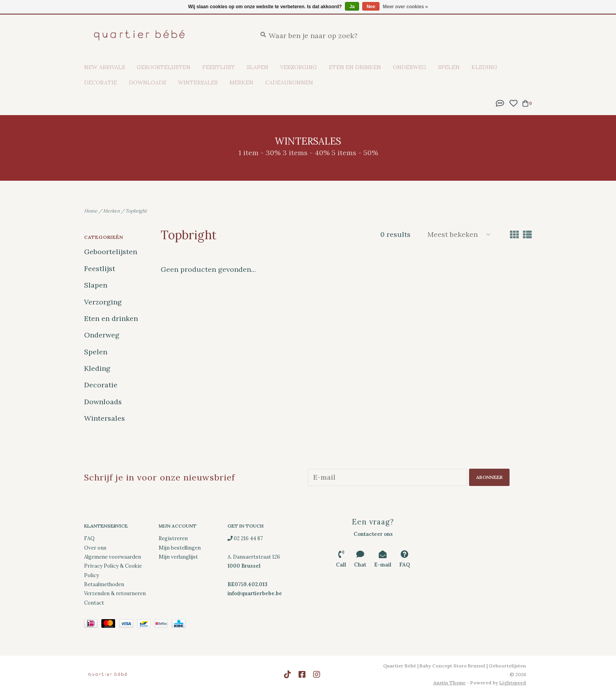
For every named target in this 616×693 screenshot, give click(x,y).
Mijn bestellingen (180, 547)
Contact (94, 603)
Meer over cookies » (406, 7)
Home (91, 211)
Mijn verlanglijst (178, 557)
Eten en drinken (355, 67)
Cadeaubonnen (289, 82)
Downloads (148, 82)
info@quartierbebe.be (255, 593)
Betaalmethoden (104, 584)
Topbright (136, 211)
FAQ (89, 538)
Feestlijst (219, 67)
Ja (352, 7)
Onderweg (410, 67)
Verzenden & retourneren (115, 593)
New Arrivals (104, 67)
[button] (500, 102)
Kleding (484, 67)
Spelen (449, 67)
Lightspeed (513, 683)
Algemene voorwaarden (113, 557)
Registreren (173, 538)
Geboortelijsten (164, 67)
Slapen (258, 67)
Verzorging (299, 67)
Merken (241, 82)
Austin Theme (449, 683)
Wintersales (198, 82)
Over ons (95, 547)
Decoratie (101, 82)
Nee (371, 7)
